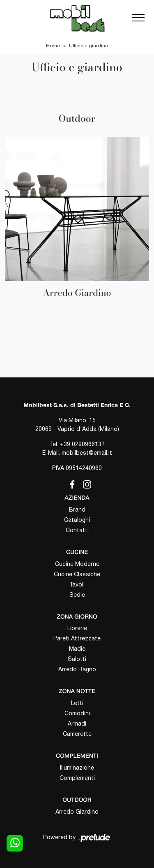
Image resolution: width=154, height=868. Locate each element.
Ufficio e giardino (88, 46)
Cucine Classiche (77, 574)
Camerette (77, 734)
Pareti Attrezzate (77, 638)
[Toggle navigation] (138, 18)
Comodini (77, 713)
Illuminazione (77, 768)
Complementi (77, 778)
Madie (77, 649)
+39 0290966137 (82, 444)
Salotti (77, 659)
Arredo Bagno (77, 669)
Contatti (77, 530)
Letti (77, 703)
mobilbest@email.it (87, 453)
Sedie (77, 595)
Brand (77, 510)
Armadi (77, 724)
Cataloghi (77, 520)
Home (53, 46)
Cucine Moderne (77, 564)
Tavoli (77, 584)
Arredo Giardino (77, 812)
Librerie (77, 628)
